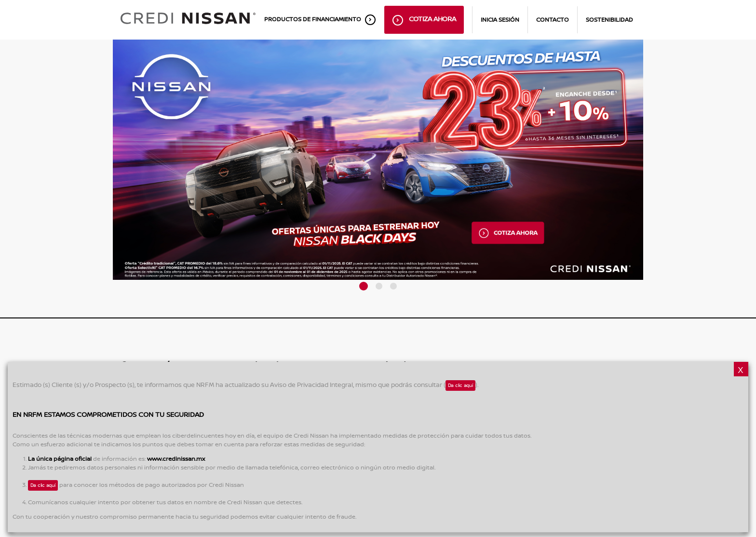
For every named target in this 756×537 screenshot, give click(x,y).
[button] (364, 286)
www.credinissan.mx (176, 459)
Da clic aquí (460, 386)
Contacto (553, 20)
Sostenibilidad (609, 20)
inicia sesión (500, 20)
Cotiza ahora (424, 20)
